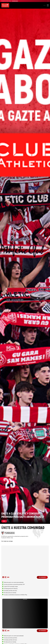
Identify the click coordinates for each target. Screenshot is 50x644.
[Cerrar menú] (48, 1)
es (45, 5)
